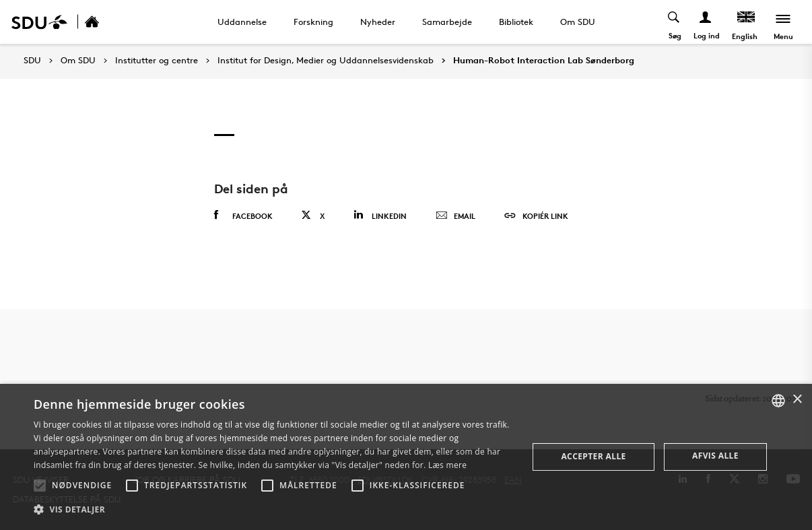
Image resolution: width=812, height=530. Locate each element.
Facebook (243, 216)
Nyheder (378, 22)
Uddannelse (242, 22)
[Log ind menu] (706, 22)
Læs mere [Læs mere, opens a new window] (447, 465)
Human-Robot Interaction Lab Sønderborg (544, 61)
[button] (40, 486)
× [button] (797, 400)
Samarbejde (447, 22)
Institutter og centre (157, 61)
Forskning (313, 22)
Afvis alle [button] (715, 456)
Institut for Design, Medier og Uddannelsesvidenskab (326, 61)
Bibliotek (516, 22)
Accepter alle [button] (593, 456)
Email (455, 216)
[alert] (406, 457)
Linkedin (380, 215)
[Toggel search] (674, 22)
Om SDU (578, 22)
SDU (32, 60)
